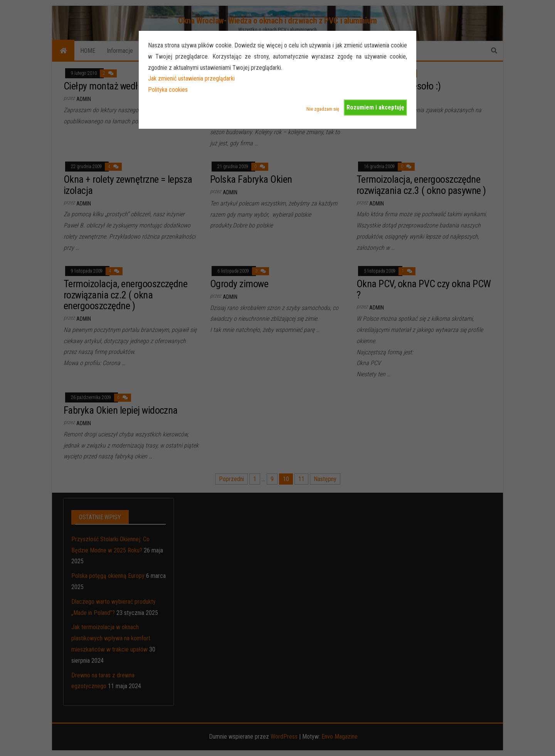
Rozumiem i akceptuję (375, 107)
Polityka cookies (168, 90)
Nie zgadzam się (323, 109)
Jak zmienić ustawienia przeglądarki (191, 78)
